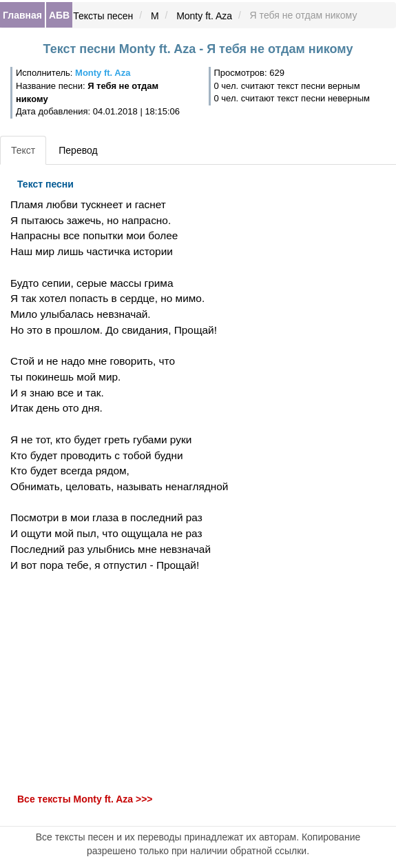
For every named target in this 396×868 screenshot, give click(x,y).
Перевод (78, 150)
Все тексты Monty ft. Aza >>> (85, 800)
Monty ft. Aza (204, 16)
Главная (22, 15)
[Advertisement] (132, 683)
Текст (23, 150)
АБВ (59, 15)
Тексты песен (103, 16)
